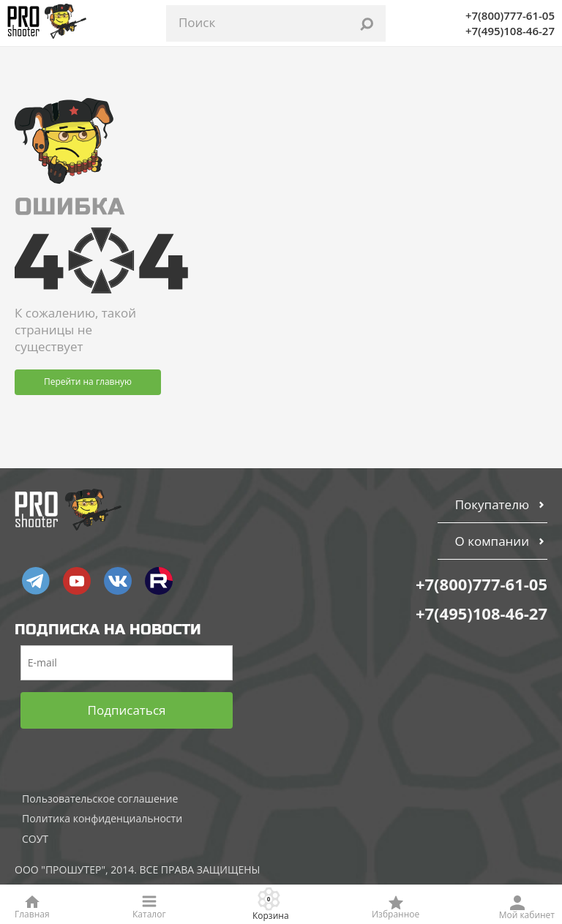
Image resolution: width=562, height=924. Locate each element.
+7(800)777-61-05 (510, 15)
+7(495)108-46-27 (510, 31)
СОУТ (35, 839)
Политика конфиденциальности (102, 818)
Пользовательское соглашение (100, 799)
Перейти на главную (88, 382)
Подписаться (127, 710)
